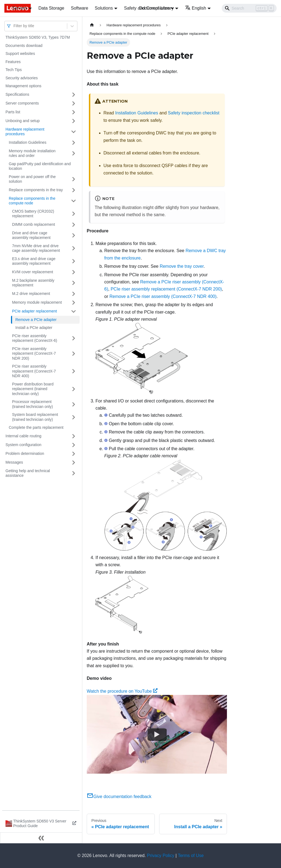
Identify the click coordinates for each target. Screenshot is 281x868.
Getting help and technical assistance (28, 473)
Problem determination (25, 453)
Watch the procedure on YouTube (122, 691)
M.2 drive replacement (31, 294)
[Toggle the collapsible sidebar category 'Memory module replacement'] (74, 303)
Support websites (20, 53)
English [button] (196, 8)
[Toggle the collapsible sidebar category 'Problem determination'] (74, 454)
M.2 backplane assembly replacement (33, 283)
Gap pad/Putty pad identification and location (40, 166)
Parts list (13, 112)
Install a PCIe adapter (34, 328)
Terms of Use (191, 856)
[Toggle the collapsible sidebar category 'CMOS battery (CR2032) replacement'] (74, 214)
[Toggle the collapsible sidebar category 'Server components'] (74, 103)
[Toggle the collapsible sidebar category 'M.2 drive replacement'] (74, 294)
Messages (14, 462)
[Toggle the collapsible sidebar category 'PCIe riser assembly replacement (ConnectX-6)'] (74, 338)
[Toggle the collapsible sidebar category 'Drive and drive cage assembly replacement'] (74, 236)
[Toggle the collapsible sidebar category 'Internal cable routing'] (74, 436)
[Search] (249, 8)
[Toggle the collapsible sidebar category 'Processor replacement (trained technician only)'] (74, 404)
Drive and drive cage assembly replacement (31, 235)
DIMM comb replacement (33, 224)
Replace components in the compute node (32, 201)
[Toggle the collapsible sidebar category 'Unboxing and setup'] (74, 121)
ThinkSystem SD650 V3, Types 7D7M (38, 37)
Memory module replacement (37, 302)
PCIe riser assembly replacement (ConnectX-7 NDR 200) (34, 353)
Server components (22, 103)
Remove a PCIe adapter (36, 320)
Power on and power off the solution (32, 179)
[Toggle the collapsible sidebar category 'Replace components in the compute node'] (74, 201)
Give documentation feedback (119, 797)
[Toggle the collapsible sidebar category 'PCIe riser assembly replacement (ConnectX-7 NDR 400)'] (74, 371)
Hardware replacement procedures (25, 132)
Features (13, 62)
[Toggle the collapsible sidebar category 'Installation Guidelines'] (74, 143)
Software (79, 8)
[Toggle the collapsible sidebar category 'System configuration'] (74, 445)
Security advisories (22, 78)
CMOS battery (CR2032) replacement (33, 214)
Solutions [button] (104, 8)
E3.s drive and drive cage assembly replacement (34, 261)
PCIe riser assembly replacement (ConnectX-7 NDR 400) (34, 371)
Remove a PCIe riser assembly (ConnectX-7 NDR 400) (163, 296)
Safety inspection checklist (194, 113)
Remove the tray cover (182, 266)
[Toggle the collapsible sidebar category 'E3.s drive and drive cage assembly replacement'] (74, 261)
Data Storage (51, 8)
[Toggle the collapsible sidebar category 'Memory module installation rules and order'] (74, 153)
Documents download (24, 46)
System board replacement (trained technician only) (35, 417)
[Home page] (92, 25)
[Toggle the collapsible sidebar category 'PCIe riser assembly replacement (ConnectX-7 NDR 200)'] (74, 354)
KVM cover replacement (33, 272)
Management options (23, 86)
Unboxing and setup (23, 121)
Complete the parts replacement (36, 427)
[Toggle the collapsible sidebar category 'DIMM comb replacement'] (74, 225)
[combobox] (14, 26)
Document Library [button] (156, 8)
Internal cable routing (23, 436)
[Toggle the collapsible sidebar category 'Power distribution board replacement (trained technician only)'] (74, 389)
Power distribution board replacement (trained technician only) (33, 389)
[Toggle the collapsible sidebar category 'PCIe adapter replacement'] (74, 311)
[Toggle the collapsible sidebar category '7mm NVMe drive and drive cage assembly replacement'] (74, 248)
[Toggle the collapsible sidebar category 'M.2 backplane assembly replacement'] (74, 283)
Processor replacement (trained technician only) (33, 404)
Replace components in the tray (36, 190)
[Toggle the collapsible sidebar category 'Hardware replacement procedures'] (74, 132)
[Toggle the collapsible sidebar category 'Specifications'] (74, 95)
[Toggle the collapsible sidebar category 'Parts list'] (74, 112)
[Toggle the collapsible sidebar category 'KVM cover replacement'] (74, 272)
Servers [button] (20, 8)
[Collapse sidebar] (41, 838)
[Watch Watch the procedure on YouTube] (157, 734)
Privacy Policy (161, 856)
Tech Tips (14, 70)
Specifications (17, 94)
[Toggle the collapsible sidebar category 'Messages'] (74, 463)
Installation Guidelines (28, 142)
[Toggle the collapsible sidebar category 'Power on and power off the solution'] (74, 179)
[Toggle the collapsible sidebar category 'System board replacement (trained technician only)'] (74, 417)
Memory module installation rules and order (32, 153)
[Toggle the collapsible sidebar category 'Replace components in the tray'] (74, 190)
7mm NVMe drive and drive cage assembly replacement (36, 248)
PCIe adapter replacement (34, 311)
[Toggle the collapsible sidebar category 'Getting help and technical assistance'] (74, 473)
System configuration (23, 445)
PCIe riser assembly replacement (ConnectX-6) (35, 338)
